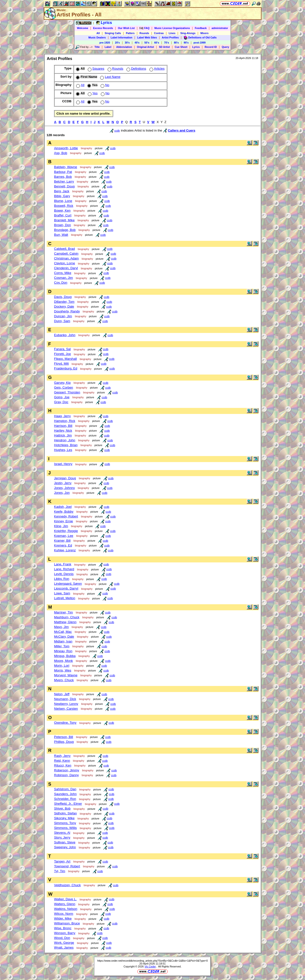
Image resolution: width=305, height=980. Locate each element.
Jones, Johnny (65, 488)
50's (147, 43)
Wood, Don (62, 938)
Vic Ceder (150, 966)
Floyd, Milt (62, 364)
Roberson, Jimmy (67, 770)
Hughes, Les (63, 450)
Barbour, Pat (63, 172)
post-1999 (200, 43)
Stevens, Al (62, 833)
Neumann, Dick (65, 699)
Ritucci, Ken (63, 765)
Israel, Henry (63, 464)
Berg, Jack (62, 191)
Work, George (64, 943)
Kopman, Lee (64, 536)
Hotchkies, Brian (66, 445)
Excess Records (103, 28)
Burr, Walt (61, 235)
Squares (96, 69)
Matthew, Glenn (65, 622)
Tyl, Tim (60, 871)
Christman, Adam (67, 258)
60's (157, 43)
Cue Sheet (181, 47)
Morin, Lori (62, 666)
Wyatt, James (64, 947)
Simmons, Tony (65, 823)
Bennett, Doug (64, 186)
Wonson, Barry (65, 933)
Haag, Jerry (63, 416)
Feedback (201, 28)
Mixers (204, 33)
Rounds (144, 33)
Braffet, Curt (63, 215)
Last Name (110, 77)
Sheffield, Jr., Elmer (68, 804)
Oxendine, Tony (65, 723)
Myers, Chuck (64, 680)
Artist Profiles (170, 37)
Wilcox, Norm (64, 914)
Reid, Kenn (62, 761)
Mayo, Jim (62, 627)
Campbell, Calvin (66, 254)
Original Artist (145, 47)
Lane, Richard (64, 569)
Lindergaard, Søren (68, 584)
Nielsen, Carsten (66, 709)
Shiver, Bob (62, 808)
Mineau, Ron (63, 651)
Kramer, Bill (62, 541)
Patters (130, 33)
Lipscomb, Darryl (66, 588)
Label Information (122, 37)
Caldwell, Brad (65, 249)
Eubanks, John (65, 335)
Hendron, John (65, 440)
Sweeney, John (65, 847)
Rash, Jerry (62, 756)
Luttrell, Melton (65, 598)
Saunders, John (65, 794)
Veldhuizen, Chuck (67, 885)
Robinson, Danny (67, 775)
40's (137, 43)
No (104, 85)
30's (127, 43)
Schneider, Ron (65, 799)
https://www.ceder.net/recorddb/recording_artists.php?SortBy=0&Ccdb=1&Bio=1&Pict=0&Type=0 (152, 961)
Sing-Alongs (188, 33)
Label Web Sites (147, 37)
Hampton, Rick (65, 421)
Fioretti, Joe (63, 354)
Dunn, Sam (62, 321)
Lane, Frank (63, 564)
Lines (172, 33)
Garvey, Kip (63, 383)
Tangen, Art (62, 861)
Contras (159, 33)
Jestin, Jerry (63, 483)
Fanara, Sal (63, 349)
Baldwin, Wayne (66, 167)
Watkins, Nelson (66, 909)
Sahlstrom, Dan (65, 789)
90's (186, 43)
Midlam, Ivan (63, 641)
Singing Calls (113, 33)
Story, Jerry (62, 837)
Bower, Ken (62, 210)
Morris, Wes (63, 670)
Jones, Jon (62, 493)
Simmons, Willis (66, 828)
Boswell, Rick (64, 206)
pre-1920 (105, 43)
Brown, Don (63, 225)
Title (97, 47)
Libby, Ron (62, 579)
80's (176, 43)
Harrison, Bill (63, 426)
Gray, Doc (61, 402)
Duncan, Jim (63, 316)
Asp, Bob (61, 153)
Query (226, 47)
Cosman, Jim (64, 278)
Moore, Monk (64, 661)
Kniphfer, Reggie (66, 531)
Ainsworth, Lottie (66, 148)
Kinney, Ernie (64, 521)
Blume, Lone (63, 201)
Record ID (211, 47)
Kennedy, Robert (66, 516)
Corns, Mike (63, 273)
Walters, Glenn (65, 904)
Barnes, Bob (63, 177)
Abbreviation (124, 47)
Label (108, 47)
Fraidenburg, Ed (66, 368)
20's (117, 43)
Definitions (136, 69)
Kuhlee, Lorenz (65, 550)
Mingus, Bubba (65, 656)
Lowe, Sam (62, 593)
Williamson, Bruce (67, 923)
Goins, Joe (62, 397)
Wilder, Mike (63, 918)
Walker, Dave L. (66, 899)
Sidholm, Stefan (66, 813)
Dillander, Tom (64, 302)
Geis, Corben (64, 387)
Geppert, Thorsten (67, 392)
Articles (157, 69)
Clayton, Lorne (65, 263)
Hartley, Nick (63, 431)
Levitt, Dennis (64, 574)
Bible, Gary (62, 196)
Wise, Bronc (63, 928)
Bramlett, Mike (64, 220)
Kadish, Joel (63, 507)
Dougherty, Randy (67, 311)
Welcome (83, 28)
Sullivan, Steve (65, 842)
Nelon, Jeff (62, 694)
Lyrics (196, 47)
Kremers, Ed (63, 545)
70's (166, 43)
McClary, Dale (64, 637)
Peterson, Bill (64, 737)
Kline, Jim (61, 526)
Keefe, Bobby (64, 512)
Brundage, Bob (65, 230)
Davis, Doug (63, 297)
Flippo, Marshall (66, 359)
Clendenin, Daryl (66, 268)
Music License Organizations (172, 28)
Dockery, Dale (64, 306)
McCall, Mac (63, 632)
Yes (92, 93)
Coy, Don (61, 283)
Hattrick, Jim (63, 435)
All (98, 33)
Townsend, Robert (67, 866)
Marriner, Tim (64, 612)
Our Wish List (126, 28)
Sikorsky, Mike (64, 818)
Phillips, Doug (64, 742)
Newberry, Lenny (66, 704)
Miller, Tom (62, 646)
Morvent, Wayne (66, 675)
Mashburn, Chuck (67, 617)
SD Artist (164, 47)
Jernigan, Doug (65, 478)
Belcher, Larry (64, 181)
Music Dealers (97, 37)
